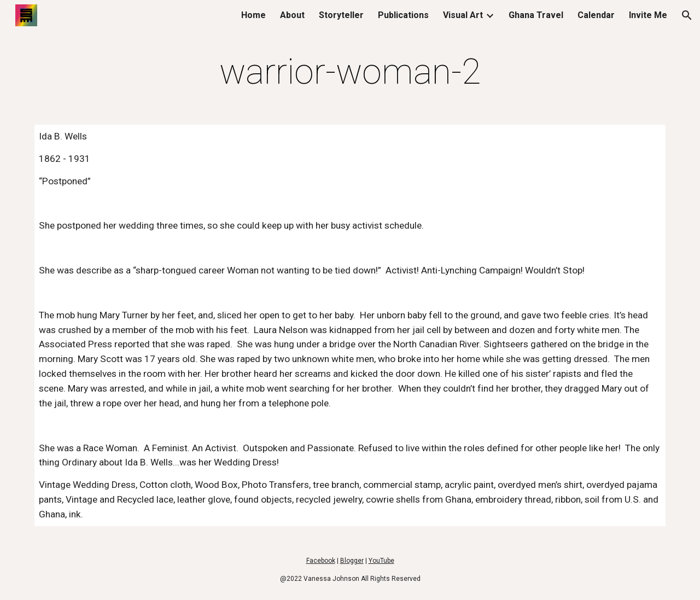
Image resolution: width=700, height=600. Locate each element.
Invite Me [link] (648, 15)
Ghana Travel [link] (536, 15)
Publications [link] (403, 15)
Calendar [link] (596, 15)
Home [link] (253, 15)
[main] (350, 72)
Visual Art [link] (463, 15)
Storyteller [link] (341, 15)
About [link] (292, 15)
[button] (687, 15)
